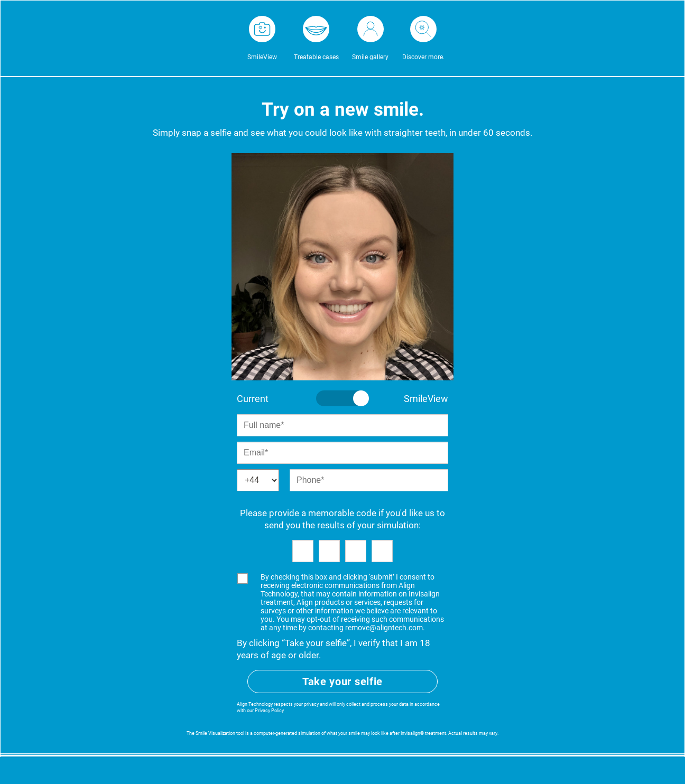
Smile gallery (370, 57)
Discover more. (423, 57)
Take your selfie (342, 682)
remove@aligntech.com (384, 628)
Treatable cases (316, 57)
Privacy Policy (269, 711)
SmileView (262, 57)
